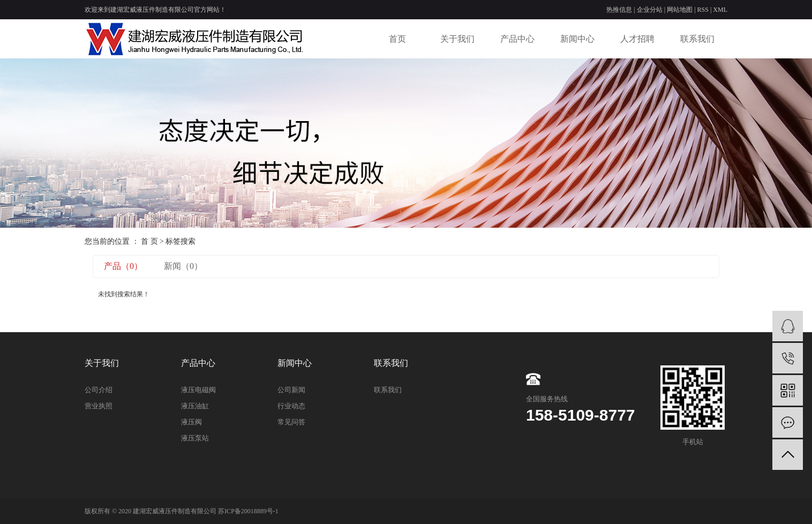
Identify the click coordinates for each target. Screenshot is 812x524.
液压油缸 (195, 406)
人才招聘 (637, 39)
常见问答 (291, 422)
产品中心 (517, 39)
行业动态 (291, 406)
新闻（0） (183, 266)
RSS (703, 10)
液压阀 (191, 422)
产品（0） (123, 266)
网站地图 (680, 10)
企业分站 (650, 10)
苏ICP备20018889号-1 (248, 511)
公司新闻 (291, 390)
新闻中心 (577, 39)
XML (720, 10)
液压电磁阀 (198, 390)
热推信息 (619, 10)
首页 (397, 39)
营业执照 (99, 406)
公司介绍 (99, 390)
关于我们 (457, 39)
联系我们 (697, 39)
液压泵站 (195, 438)
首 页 (149, 241)
